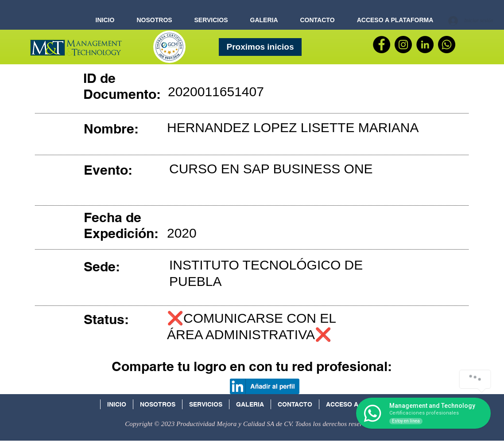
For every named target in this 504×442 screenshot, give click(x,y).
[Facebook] (382, 45)
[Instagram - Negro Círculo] (403, 45)
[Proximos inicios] (260, 47)
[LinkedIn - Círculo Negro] (425, 45)
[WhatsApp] (447, 45)
